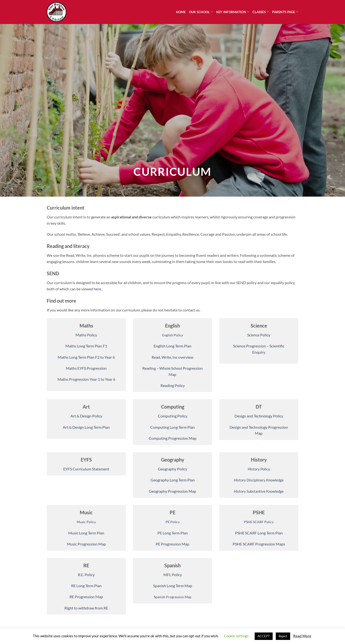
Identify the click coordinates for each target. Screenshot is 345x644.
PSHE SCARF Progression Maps (259, 544)
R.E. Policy (86, 575)
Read (156, 357)
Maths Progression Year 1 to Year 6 (86, 379)
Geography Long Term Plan (173, 480)
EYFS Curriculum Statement (86, 469)
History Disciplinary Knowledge (259, 480)
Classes (261, 12)
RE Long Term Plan (86, 586)
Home (181, 12)
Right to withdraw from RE (86, 608)
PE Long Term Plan (173, 533)
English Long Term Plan (172, 346)
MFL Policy (173, 575)
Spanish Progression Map (173, 597)
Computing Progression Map (173, 438)
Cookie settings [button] (236, 636)
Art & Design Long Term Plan (86, 427)
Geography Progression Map (172, 491)
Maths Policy (86, 335)
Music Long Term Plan (86, 533)
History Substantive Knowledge (259, 491)
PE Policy (173, 522)
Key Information (233, 12)
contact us (191, 310)
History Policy (259, 469)
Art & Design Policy (86, 416)
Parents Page (285, 12)
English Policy (173, 335)
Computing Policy (173, 416)
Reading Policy (173, 385)
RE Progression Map (86, 597)
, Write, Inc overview (177, 357)
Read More (302, 636)
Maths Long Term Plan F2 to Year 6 (86, 357)
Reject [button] (283, 636)
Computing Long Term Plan (172, 427)
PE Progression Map (172, 544)
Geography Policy (172, 469)
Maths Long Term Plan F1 (86, 346)
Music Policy (86, 522)
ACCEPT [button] (264, 636)
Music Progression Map (86, 544)
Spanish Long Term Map (173, 586)
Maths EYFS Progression (86, 368)
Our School (201, 12)
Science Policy (259, 335)
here (97, 289)
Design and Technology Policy (259, 416)
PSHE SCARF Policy (259, 522)
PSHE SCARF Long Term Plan (259, 533)
